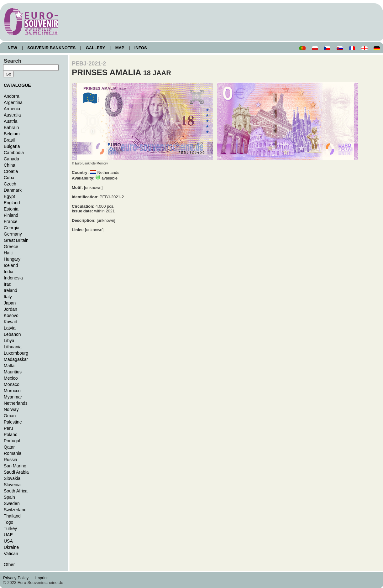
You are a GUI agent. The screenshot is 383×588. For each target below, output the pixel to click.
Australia (12, 115)
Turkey (10, 528)
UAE (8, 535)
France (11, 221)
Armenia (12, 109)
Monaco (12, 384)
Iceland (11, 265)
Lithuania (13, 347)
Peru (8, 428)
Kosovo (11, 315)
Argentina (13, 102)
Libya (9, 341)
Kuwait (10, 322)
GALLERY (95, 48)
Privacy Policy (18, 578)
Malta (9, 366)
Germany (13, 234)
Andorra (12, 96)
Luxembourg (16, 353)
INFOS (141, 48)
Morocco (12, 391)
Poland (11, 434)
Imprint (42, 578)
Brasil (9, 140)
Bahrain (11, 127)
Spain (9, 497)
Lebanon (12, 334)
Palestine (13, 422)
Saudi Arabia (16, 472)
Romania (13, 453)
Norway (11, 409)
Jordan (10, 309)
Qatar (9, 447)
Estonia (11, 209)
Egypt (9, 196)
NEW (12, 48)
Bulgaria (12, 146)
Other (9, 565)
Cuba (9, 178)
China (10, 165)
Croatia (11, 171)
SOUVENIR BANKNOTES (52, 48)
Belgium (12, 134)
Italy (8, 297)
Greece (11, 247)
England (12, 203)
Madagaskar (16, 359)
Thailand (12, 516)
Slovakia (12, 478)
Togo (8, 522)
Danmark (13, 190)
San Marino (15, 466)
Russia (10, 460)
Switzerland (15, 510)
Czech (10, 184)
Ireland (10, 290)
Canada (11, 159)
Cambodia (14, 153)
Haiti (8, 253)
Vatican (11, 554)
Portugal (12, 441)
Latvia (10, 328)
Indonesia (13, 278)
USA (8, 541)
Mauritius (13, 372)
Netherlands (16, 403)
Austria (11, 121)
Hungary (12, 259)
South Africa (16, 491)
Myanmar (13, 397)
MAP (120, 48)
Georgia (12, 228)
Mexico (11, 378)
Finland (11, 215)
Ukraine (11, 547)
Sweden (12, 503)
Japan (10, 303)
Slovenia (12, 485)
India (8, 272)
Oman (10, 416)
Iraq (8, 284)
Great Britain (16, 240)
